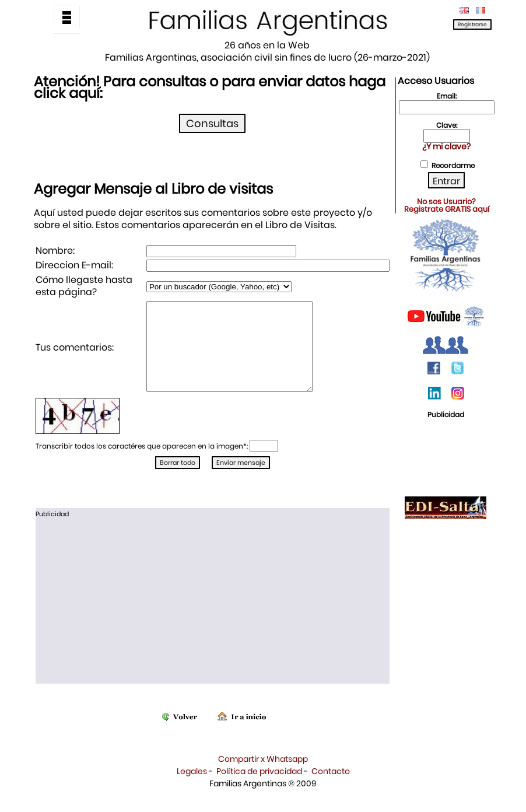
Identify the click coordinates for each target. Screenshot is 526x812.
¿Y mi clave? (446, 146)
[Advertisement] (213, 619)
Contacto (331, 789)
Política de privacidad (259, 789)
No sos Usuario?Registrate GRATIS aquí (447, 205)
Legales (192, 789)
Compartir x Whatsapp (263, 776)
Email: (447, 96)
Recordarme (453, 165)
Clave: (447, 125)
